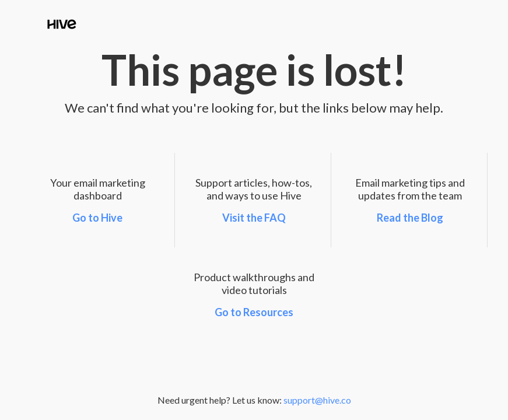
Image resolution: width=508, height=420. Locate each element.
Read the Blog (410, 218)
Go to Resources (254, 312)
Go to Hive (97, 218)
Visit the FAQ (254, 218)
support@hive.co (317, 400)
